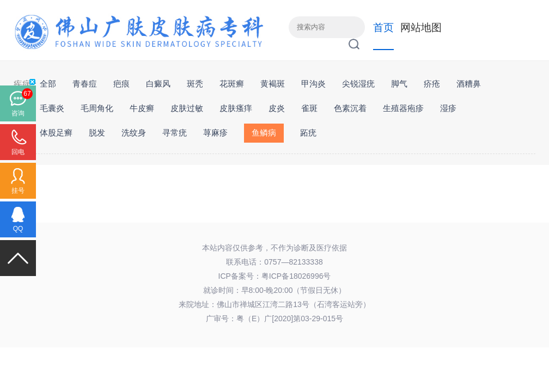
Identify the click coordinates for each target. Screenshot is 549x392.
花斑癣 (232, 84)
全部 (48, 84)
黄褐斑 (273, 84)
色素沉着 (350, 108)
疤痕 (121, 84)
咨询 (18, 113)
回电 (18, 152)
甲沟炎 (313, 84)
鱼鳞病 (264, 133)
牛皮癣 (142, 108)
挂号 (18, 191)
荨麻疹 (215, 133)
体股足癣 (56, 133)
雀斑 (309, 108)
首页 (383, 27)
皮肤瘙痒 (236, 108)
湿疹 (448, 108)
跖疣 (308, 133)
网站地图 (421, 27)
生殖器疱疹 (403, 108)
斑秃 (195, 84)
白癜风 (158, 84)
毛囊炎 (52, 108)
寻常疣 (175, 133)
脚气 (399, 84)
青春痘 (85, 84)
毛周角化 (97, 108)
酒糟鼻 (469, 84)
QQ (18, 229)
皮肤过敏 (187, 108)
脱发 (97, 133)
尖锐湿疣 (358, 84)
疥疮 (432, 84)
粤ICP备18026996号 (296, 276)
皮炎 (277, 108)
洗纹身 (134, 133)
